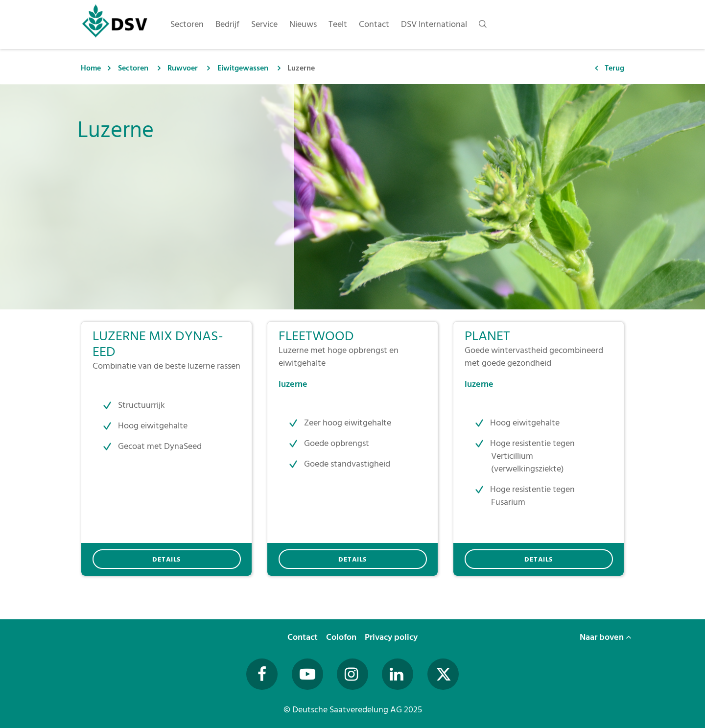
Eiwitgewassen (243, 68)
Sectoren (133, 68)
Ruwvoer (183, 68)
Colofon (342, 637)
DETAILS (166, 559)
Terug (614, 68)
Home (91, 68)
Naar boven (606, 637)
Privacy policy (392, 637)
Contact (304, 637)
